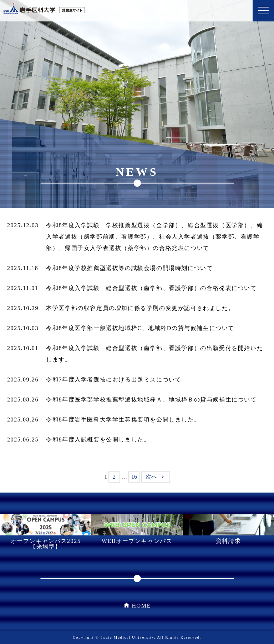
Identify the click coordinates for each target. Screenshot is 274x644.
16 (134, 477)
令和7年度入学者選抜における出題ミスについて (114, 380)
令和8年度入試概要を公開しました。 (98, 440)
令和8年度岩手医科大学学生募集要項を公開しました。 (123, 420)
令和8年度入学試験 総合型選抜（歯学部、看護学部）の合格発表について (151, 288)
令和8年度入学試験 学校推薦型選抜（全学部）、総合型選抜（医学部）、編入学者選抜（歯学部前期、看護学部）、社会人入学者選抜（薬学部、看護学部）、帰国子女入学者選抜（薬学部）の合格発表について (154, 237)
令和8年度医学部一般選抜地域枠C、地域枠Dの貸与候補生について (140, 328)
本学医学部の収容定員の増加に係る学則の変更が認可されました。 (140, 308)
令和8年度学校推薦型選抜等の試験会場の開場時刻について (129, 268)
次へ (151, 477)
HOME (141, 606)
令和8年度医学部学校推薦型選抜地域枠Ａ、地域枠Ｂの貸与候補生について (151, 400)
